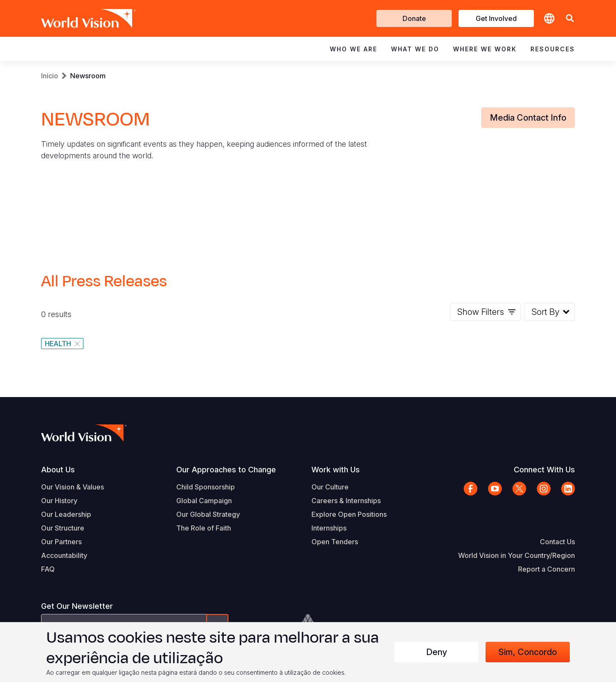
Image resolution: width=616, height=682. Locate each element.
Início (50, 76)
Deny (437, 652)
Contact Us (557, 542)
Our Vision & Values (73, 487)
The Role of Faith (204, 528)
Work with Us (336, 470)
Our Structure (63, 528)
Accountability (64, 555)
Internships (329, 528)
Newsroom (88, 76)
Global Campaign (204, 501)
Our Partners (61, 542)
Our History (59, 501)
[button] (570, 19)
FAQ (48, 569)
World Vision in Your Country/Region (517, 555)
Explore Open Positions (349, 514)
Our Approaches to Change (226, 470)
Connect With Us (544, 470)
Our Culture (330, 487)
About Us (58, 470)
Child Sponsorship (206, 487)
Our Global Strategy (208, 514)
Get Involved (496, 18)
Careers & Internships (346, 501)
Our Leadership (66, 514)
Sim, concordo (528, 652)
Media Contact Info (528, 118)
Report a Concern (546, 569)
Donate (414, 18)
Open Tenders (335, 542)
